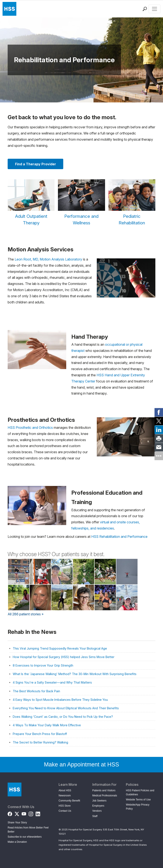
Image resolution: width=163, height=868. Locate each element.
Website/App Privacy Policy (138, 807)
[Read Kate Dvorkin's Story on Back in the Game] (84, 598)
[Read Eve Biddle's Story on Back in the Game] (62, 572)
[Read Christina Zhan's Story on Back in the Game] (19, 598)
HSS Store (65, 806)
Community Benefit (69, 801)
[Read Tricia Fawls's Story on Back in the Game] (127, 598)
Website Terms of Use (138, 800)
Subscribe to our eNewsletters (25, 837)
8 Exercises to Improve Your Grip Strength (43, 665)
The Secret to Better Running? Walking (40, 742)
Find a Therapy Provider (36, 164)
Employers (98, 806)
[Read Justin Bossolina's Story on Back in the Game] (105, 572)
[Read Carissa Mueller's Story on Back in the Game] (105, 598)
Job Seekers (99, 801)
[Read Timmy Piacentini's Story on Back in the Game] (40, 572)
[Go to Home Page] (15, 789)
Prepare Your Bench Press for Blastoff (40, 734)
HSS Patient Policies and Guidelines (140, 792)
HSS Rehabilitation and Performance (119, 537)
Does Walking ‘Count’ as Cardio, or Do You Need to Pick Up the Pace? (63, 717)
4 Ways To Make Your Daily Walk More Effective (47, 725)
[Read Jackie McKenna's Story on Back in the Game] (19, 572)
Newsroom (65, 796)
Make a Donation (17, 842)
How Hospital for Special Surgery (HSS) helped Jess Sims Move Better (64, 657)
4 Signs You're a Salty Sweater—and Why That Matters (52, 682)
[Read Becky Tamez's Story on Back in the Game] (62, 598)
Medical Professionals (105, 796)
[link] (159, 412)
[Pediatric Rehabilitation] (132, 203)
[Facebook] (10, 813)
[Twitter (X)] (17, 813)
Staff (95, 816)
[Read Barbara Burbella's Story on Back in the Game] (40, 598)
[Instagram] (31, 813)
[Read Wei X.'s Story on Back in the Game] (84, 572)
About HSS (65, 790)
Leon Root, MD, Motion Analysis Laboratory (48, 259)
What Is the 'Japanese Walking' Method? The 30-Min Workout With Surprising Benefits (75, 674)
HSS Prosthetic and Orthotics (30, 428)
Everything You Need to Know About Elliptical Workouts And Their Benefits (66, 708)
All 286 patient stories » (26, 614)
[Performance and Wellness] (81, 203)
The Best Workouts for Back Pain (36, 691)
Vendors (97, 811)
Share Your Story (17, 823)
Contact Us (65, 811)
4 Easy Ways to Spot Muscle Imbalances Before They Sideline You (60, 700)
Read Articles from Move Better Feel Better (28, 830)
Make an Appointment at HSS (81, 765)
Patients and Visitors (104, 790)
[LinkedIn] (38, 813)
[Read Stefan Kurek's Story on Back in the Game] (127, 572)
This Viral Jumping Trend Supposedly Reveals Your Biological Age (60, 648)
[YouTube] (24, 813)
